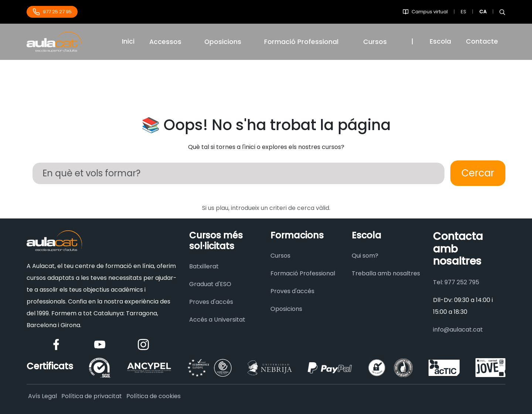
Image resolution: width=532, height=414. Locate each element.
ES (463, 12)
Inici (128, 41)
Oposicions (223, 42)
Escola (440, 41)
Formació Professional (303, 273)
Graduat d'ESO (210, 284)
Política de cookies (154, 396)
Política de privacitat (92, 396)
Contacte (482, 41)
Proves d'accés (211, 302)
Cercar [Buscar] (478, 173)
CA (483, 12)
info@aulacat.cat (458, 330)
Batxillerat (204, 266)
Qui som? (365, 256)
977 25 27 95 (52, 12)
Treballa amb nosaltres (386, 273)
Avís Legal (42, 396)
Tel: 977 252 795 (456, 282)
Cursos (375, 42)
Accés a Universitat (217, 320)
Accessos (165, 42)
